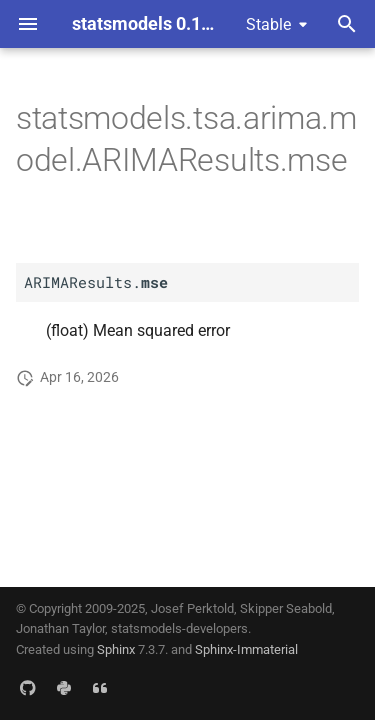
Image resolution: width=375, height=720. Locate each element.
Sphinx (116, 649)
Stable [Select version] (268, 24)
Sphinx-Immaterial (246, 649)
